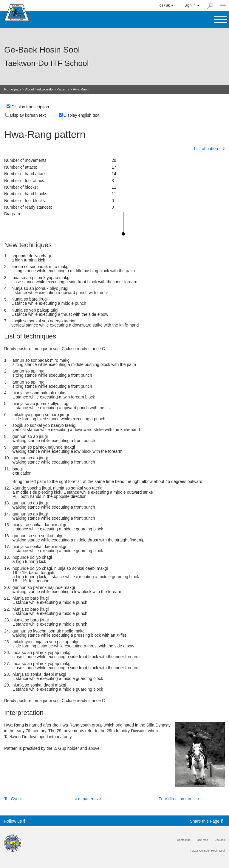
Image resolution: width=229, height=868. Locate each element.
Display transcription (30, 107)
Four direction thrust (177, 799)
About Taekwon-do (39, 89)
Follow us (16, 821)
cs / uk (167, 5)
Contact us (184, 840)
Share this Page (208, 821)
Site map (202, 840)
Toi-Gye (11, 799)
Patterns (63, 89)
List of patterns (208, 149)
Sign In (192, 5)
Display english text (82, 115)
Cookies (220, 840)
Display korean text (28, 115)
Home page (13, 89)
